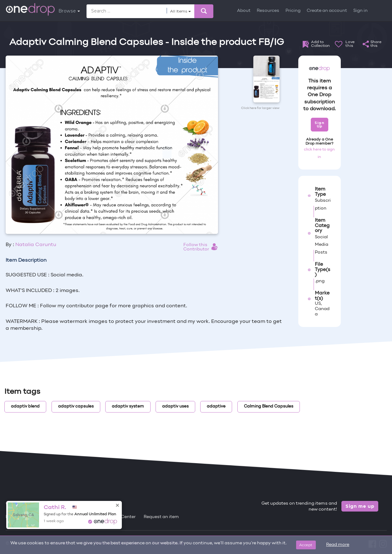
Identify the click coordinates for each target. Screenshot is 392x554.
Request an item (161, 517)
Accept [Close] (306, 545)
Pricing (293, 11)
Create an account (327, 11)
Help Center (123, 517)
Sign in (360, 11)
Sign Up (319, 124)
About (244, 11)
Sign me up (360, 506)
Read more (338, 545)
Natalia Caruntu (36, 245)
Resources (268, 11)
